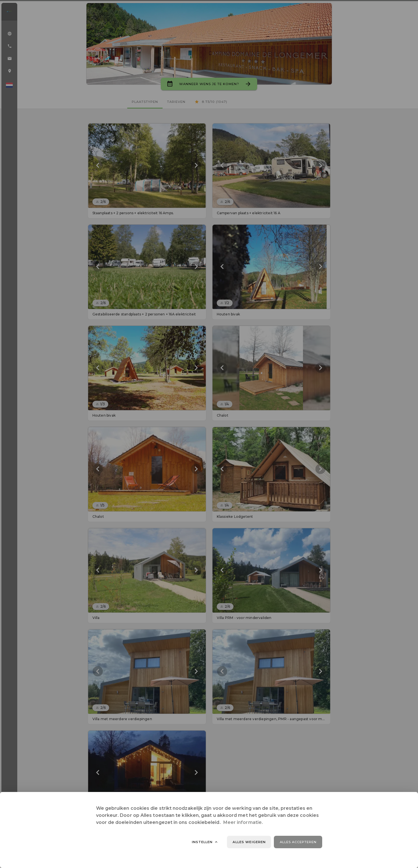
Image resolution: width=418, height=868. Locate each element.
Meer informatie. (243, 822)
